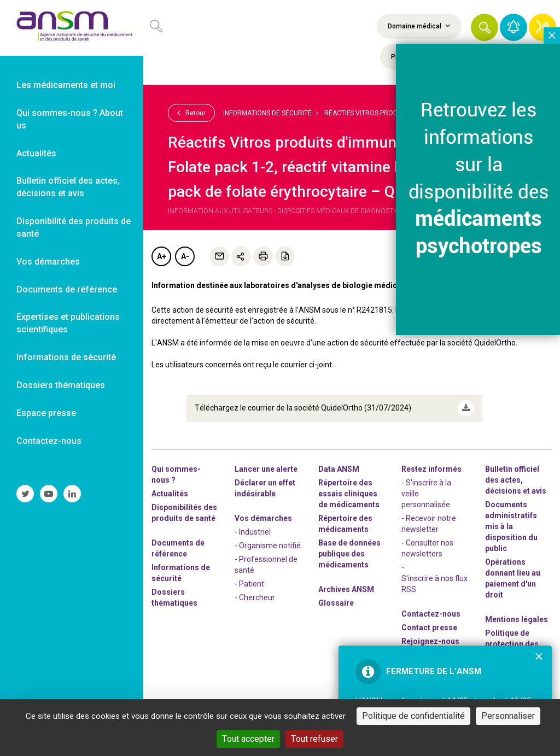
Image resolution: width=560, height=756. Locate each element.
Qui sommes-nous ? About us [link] (70, 119)
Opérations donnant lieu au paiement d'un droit (513, 578)
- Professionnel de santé (266, 565)
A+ (162, 256)
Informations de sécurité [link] (66, 357)
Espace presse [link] (46, 413)
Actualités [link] (36, 153)
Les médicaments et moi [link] (66, 85)
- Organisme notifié (268, 546)
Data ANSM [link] (339, 469)
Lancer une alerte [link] (266, 469)
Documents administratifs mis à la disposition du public (511, 526)
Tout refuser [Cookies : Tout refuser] (314, 739)
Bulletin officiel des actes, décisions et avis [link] (68, 187)
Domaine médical (419, 26)
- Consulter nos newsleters (427, 548)
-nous (430, 641)
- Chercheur (255, 597)
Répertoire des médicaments (345, 524)
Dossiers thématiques (174, 597)
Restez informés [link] (431, 469)
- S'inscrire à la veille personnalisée (426, 494)
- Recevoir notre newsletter (429, 524)
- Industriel (253, 532)
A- (185, 256)
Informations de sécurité (267, 113)
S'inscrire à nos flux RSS (434, 584)
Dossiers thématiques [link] (61, 385)
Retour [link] (191, 113)
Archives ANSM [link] (346, 589)
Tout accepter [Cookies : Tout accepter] (248, 739)
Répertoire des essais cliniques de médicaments (349, 494)
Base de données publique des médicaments (349, 554)
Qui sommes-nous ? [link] (176, 474)
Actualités (170, 494)
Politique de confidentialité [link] (413, 716)
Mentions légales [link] (517, 619)
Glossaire (336, 603)
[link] (72, 28)
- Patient (249, 584)
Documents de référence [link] (67, 289)
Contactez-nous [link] (49, 441)
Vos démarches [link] (48, 262)
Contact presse (429, 628)
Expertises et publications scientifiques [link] (68, 323)
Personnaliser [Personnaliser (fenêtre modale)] (508, 716)
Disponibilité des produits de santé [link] (74, 227)
